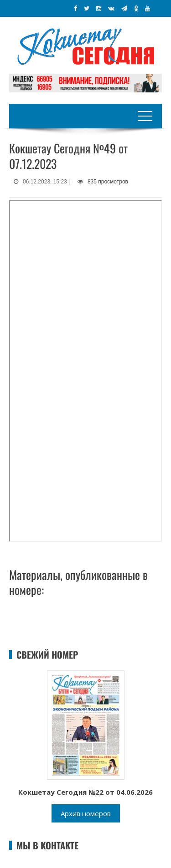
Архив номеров (86, 813)
